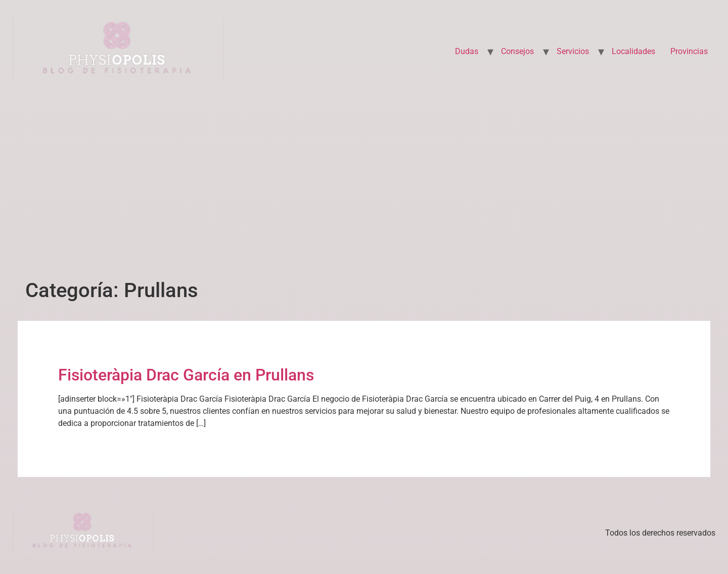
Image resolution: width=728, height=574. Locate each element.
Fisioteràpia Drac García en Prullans (186, 375)
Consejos (517, 51)
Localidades (633, 51)
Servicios (573, 51)
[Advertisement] (364, 178)
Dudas (467, 51)
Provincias (689, 51)
